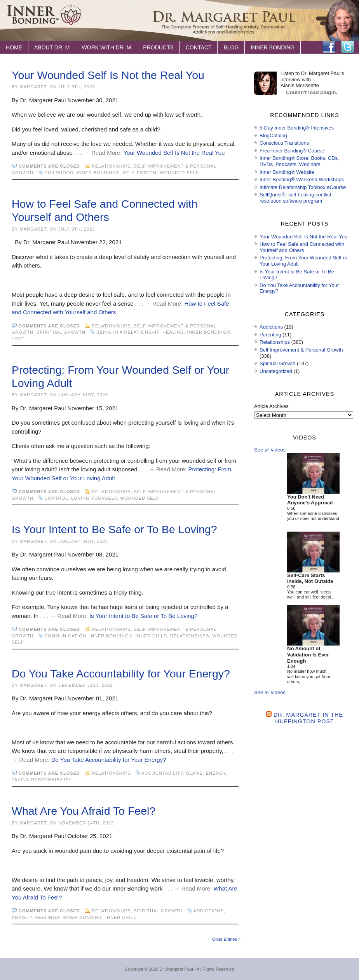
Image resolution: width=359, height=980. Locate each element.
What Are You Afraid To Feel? (84, 811)
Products (158, 47)
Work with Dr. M (107, 47)
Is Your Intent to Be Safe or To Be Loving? (114, 529)
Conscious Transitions (284, 143)
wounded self (179, 173)
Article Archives (271, 406)
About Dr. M (52, 47)
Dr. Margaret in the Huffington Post (308, 718)
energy (216, 773)
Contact (199, 47)
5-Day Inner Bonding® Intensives (297, 128)
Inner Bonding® (98, 173)
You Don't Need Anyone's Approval (310, 500)
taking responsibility (42, 780)
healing (173, 332)
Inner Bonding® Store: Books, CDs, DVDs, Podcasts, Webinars (299, 161)
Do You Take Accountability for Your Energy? (121, 674)
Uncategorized (276, 371)
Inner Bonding (273, 47)
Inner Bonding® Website (287, 172)
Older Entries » (226, 939)
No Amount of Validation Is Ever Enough (308, 654)
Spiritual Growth (61, 332)
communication (65, 636)
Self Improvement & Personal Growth (301, 350)
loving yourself (94, 498)
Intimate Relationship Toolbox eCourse (303, 187)
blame (194, 773)
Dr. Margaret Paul (176, 969)
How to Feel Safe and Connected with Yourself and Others (302, 247)
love (18, 339)
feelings (47, 917)
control (56, 498)
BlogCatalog (273, 136)
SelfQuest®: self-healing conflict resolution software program (295, 198)
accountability (162, 773)
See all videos (270, 450)
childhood (59, 173)
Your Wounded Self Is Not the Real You (108, 75)
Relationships (111, 166)
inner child (151, 636)
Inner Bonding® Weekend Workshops (302, 179)
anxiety (22, 917)
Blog (231, 47)
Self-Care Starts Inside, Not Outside (310, 578)
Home (14, 47)
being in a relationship (128, 332)
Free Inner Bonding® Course (292, 151)
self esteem (140, 173)
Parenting (270, 335)
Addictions (209, 911)
